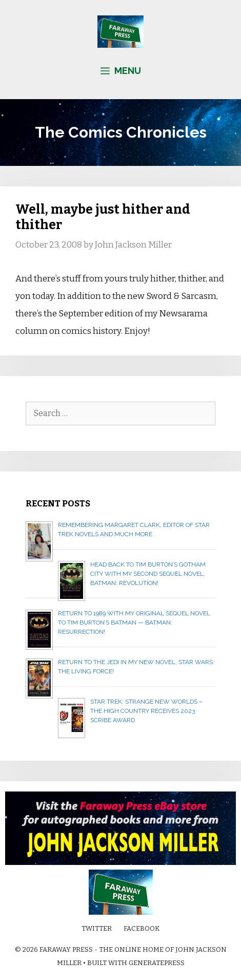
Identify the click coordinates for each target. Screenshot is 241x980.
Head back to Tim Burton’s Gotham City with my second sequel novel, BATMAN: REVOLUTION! (148, 574)
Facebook (142, 928)
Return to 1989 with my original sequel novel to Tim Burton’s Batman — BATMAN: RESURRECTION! (134, 623)
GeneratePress (157, 963)
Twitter (97, 928)
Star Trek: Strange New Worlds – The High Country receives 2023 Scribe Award (146, 711)
